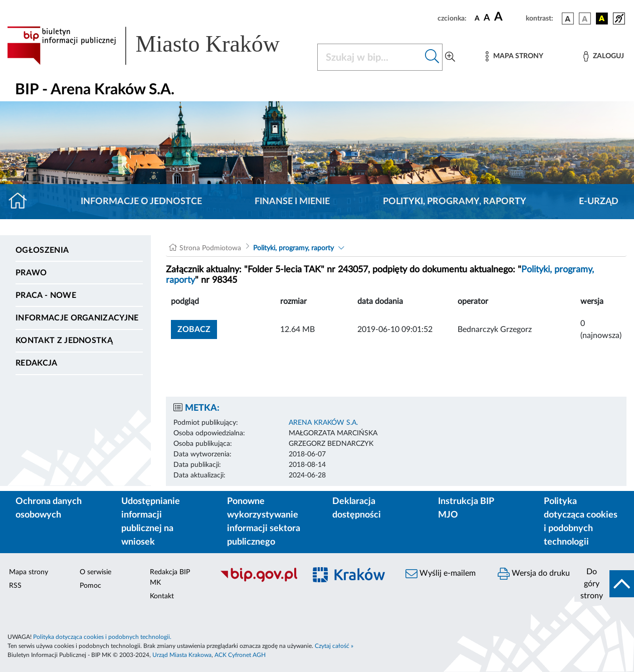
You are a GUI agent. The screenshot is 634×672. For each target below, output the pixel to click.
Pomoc (90, 586)
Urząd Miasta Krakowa (182, 655)
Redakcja (37, 363)
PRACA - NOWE (46, 295)
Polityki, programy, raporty (455, 202)
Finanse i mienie (292, 202)
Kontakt (162, 596)
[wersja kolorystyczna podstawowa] (568, 19)
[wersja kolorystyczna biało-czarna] (585, 19)
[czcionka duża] (508, 17)
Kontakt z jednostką (64, 341)
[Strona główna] (22, 202)
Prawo (31, 273)
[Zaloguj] (603, 56)
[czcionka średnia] (487, 18)
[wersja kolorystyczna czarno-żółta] (602, 19)
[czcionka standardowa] (477, 18)
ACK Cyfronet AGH (240, 655)
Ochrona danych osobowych (49, 508)
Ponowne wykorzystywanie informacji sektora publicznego (264, 522)
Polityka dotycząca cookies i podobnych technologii (581, 522)
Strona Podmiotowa (210, 248)
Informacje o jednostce (141, 202)
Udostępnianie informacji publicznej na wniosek (151, 522)
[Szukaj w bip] (432, 57)
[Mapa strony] (514, 56)
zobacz (194, 329)
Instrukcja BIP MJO (466, 508)
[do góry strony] (604, 584)
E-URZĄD (599, 202)
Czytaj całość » (334, 646)
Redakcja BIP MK (170, 577)
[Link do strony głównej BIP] (156, 46)
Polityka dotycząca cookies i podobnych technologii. (102, 637)
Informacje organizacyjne (77, 318)
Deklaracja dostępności (357, 508)
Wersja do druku (534, 574)
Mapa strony (29, 572)
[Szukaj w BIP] (370, 57)
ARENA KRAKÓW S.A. (323, 423)
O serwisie (95, 572)
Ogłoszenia (42, 250)
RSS (15, 586)
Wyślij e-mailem (441, 574)
